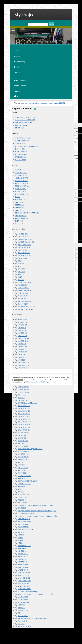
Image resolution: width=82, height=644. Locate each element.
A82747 (21, 280)
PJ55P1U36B (23, 616)
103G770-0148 (24, 236)
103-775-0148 (23, 338)
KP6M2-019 (23, 562)
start (27, 103)
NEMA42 (22, 608)
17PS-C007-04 (23, 387)
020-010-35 (22, 319)
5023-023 (21, 465)
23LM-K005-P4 (24, 427)
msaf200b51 (60, 103)
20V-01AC (22, 395)
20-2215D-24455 (24, 245)
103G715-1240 (24, 362)
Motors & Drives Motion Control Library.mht (35, 594)
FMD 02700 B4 (21, 125)
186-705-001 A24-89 (26, 242)
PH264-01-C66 (24, 296)
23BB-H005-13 (24, 247)
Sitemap (17, 91)
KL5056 (21, 532)
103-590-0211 (23, 325)
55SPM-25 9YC (24, 478)
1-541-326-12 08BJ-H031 (25, 117)
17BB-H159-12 (21, 173)
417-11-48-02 (23, 446)
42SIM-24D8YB (22, 178)
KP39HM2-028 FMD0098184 (27, 146)
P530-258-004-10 (24, 290)
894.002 (21, 492)
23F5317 (21, 398)
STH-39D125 (20, 157)
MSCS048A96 (21, 216)
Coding (17, 56)
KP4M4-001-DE (24, 546)
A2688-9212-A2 (24, 494)
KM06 (20, 538)
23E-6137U (22, 250)
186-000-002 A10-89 (26, 239)
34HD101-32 (23, 441)
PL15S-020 (20, 128)
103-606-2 (22, 328)
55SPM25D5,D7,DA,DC (27, 481)
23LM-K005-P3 (24, 253)
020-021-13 (22, 322)
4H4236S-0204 (24, 451)
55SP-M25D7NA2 (22, 186)
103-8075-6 (22, 346)
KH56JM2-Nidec (24, 521)
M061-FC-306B (24, 572)
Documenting (19, 62)
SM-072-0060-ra (24, 301)
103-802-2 (22, 344)
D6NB (18, 197)
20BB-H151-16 (21, 175)
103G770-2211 (23, 368)
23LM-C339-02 (24, 414)
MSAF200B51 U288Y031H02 (27, 213)
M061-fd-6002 (23, 288)
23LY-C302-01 (23, 432)
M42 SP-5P (20, 210)
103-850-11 (22, 357)
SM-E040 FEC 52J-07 (26, 306)
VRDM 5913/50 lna (25, 309)
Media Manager (20, 86)
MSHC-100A (23, 597)
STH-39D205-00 (24, 626)
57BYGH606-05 (24, 484)
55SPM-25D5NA (24, 476)
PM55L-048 (22, 621)
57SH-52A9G (20, 189)
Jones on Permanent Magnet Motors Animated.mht (37, 516)
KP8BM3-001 (23, 564)
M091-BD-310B (24, 578)
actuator (43, 103)
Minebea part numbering (27, 591)
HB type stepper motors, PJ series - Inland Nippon (37, 511)
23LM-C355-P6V (25, 422)
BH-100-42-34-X (24, 282)
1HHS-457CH (23, 392)
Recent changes (20, 80)
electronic (34, 103)
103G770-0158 (24, 365)
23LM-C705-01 (24, 424)
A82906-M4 (22, 500)
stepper (51, 103)
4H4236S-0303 (24, 454)
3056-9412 (22, 438)
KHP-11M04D (23, 527)
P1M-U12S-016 (21, 151)
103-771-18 (22, 336)
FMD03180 (22, 285)
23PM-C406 (22, 258)
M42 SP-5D (20, 207)
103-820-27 (22, 352)
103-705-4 (22, 330)
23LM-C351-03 (24, 416)
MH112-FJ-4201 (24, 586)
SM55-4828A (23, 304)
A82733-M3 (22, 497)
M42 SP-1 (19, 202)
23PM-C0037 (23, 435)
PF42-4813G (23, 293)
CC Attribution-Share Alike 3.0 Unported (39, 382)
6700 (20, 489)
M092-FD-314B (24, 583)
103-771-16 (22, 333)
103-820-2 (22, 349)
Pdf (19, 613)
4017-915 (21, 272)
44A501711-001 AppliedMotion (30, 449)
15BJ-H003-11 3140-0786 (25, 120)
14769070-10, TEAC (23, 138)
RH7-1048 (19, 221)
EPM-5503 (22, 508)
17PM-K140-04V (22, 141)
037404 (18, 170)
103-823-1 (22, 354)
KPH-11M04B (23, 567)
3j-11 (20, 266)
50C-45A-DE (23, 468)
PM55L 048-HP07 (22, 218)
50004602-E (22, 459)
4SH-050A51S (23, 457)
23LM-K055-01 (24, 255)
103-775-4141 (23, 341)
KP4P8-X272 (23, 554)
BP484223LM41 (22, 194)
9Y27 (20, 277)
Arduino (17, 51)
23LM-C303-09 (24, 408)
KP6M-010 (22, 559)
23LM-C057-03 (24, 406)
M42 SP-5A (20, 205)
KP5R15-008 (23, 556)
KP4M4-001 (20, 149)
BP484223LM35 (22, 191)
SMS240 (21, 624)
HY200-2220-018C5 (26, 513)
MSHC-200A (23, 599)
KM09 (20, 540)
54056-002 (22, 473)
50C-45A (21, 470)
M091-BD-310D (24, 581)
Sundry (17, 72)
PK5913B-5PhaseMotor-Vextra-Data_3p (33, 618)
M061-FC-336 (23, 575)
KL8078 (21, 535)
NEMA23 (22, 605)
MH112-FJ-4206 (24, 589)
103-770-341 (23, 234)
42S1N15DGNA (22, 183)
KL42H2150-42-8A (25, 529)
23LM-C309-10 (24, 411)
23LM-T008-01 (24, 430)
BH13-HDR (22, 502)
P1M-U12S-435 (24, 610)
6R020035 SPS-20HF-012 (25, 122)
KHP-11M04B (23, 524)
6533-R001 (22, 486)
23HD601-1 (22, 400)
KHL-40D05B (21, 199)
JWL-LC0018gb (24, 519)
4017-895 (21, 269)
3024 (20, 261)
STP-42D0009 (21, 160)
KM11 (20, 543)
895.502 (21, 274)
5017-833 (21, 462)
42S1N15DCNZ (21, 181)
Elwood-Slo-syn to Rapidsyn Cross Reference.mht (37, 505)
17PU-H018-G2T (22, 143)
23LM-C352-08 (24, 419)
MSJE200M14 (23, 602)
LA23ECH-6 (23, 570)
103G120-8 (22, 360)
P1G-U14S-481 (21, 154)
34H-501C (22, 263)
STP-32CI (19, 224)
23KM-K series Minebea (27, 403)
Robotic (17, 67)
